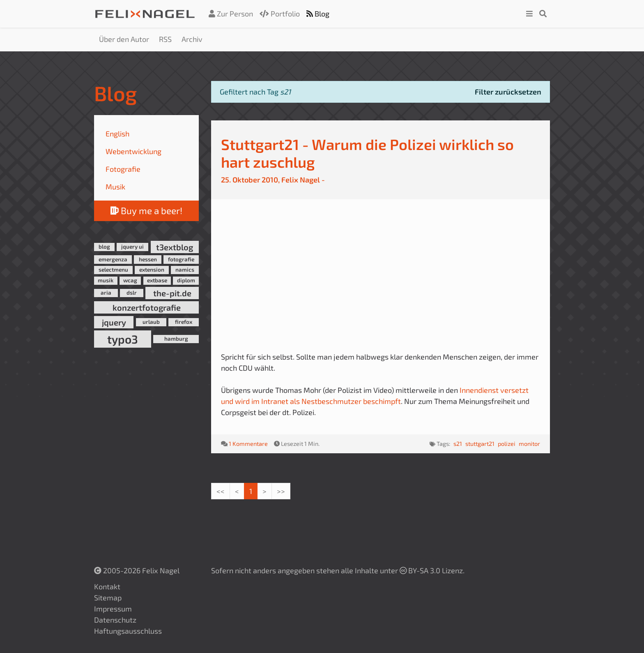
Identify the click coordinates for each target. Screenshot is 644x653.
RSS (165, 39)
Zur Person (231, 14)
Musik (115, 187)
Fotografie (123, 169)
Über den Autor (124, 39)
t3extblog (175, 247)
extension (152, 270)
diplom (186, 280)
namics (185, 270)
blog (104, 247)
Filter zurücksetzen (508, 92)
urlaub (151, 322)
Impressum (113, 609)
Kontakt (107, 586)
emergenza (113, 259)
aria (106, 293)
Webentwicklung (133, 151)
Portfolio (280, 14)
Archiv (192, 39)
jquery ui (132, 247)
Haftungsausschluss (128, 631)
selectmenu (113, 270)
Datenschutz (115, 620)
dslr (132, 293)
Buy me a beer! (146, 211)
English (117, 134)
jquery (114, 322)
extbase (157, 280)
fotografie (181, 259)
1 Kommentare (248, 444)
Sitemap (108, 598)
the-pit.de (172, 293)
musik (106, 280)
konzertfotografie (147, 307)
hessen (148, 259)
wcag (130, 280)
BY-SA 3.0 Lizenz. (432, 570)
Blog (318, 14)
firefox (184, 322)
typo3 (123, 339)
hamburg (176, 339)
